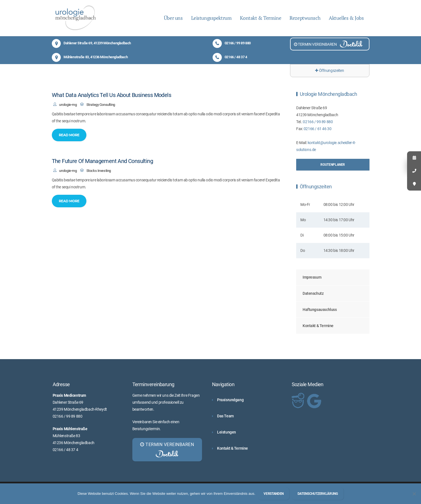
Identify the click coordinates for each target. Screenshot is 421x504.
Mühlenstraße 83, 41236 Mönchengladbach (90, 57)
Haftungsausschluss (320, 310)
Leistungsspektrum (211, 18)
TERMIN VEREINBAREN (330, 44)
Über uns (173, 18)
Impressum (312, 277)
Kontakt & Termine (261, 18)
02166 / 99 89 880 (232, 43)
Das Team (225, 416)
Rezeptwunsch (305, 18)
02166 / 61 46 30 (317, 129)
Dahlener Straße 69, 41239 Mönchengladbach (91, 43)
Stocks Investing (99, 171)
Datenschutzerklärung (318, 494)
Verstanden (273, 494)
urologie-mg (68, 105)
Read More (69, 135)
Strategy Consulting (101, 105)
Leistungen (227, 432)
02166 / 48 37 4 (230, 57)
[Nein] (414, 494)
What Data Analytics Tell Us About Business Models (112, 95)
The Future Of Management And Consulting (103, 161)
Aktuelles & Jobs (346, 18)
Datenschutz (313, 293)
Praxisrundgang (230, 400)
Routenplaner (333, 165)
